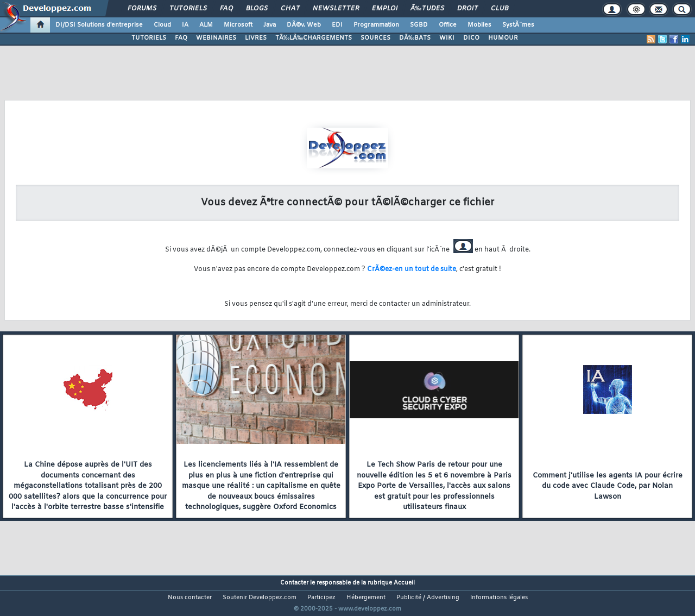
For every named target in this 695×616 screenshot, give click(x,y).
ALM (206, 25)
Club (500, 9)
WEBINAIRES (216, 38)
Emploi (385, 9)
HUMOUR (503, 38)
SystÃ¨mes (518, 25)
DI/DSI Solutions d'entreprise (99, 25)
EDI (337, 25)
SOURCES (375, 38)
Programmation (376, 25)
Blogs (257, 9)
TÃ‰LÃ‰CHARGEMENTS (314, 38)
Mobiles (479, 25)
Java (270, 25)
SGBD (419, 25)
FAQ (226, 9)
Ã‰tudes (427, 9)
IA (185, 25)
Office (448, 25)
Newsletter (336, 9)
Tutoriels (188, 9)
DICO (471, 38)
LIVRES (256, 38)
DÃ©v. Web (304, 25)
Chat (290, 9)
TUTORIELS (149, 38)
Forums (142, 9)
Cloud (162, 25)
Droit (467, 9)
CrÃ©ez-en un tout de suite (412, 269)
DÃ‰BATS (415, 38)
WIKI (447, 38)
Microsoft (238, 25)
